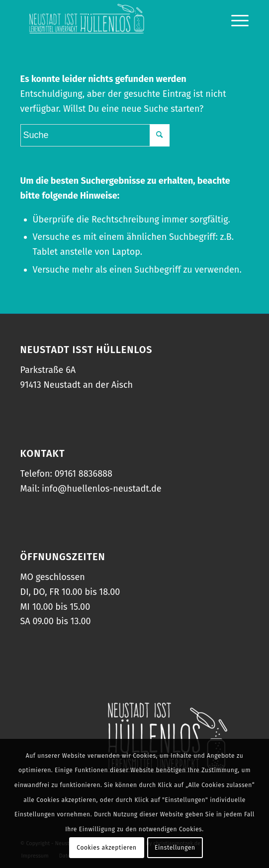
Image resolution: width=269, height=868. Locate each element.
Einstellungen (175, 848)
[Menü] (235, 20)
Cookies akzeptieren (106, 848)
